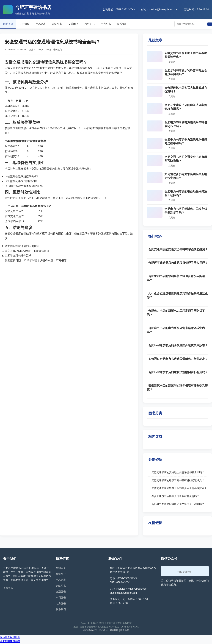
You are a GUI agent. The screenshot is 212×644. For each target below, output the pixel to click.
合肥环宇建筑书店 (10, 642)
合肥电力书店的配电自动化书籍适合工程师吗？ (178, 505)
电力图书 (114, 24)
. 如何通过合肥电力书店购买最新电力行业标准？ (177, 360)
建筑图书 (62, 24)
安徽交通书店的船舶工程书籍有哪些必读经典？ (178, 481)
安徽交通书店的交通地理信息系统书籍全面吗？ (178, 473)
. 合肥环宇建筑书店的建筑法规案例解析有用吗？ (177, 373)
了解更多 (8, 589)
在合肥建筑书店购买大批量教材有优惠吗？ (175, 497)
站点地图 (15, 638)
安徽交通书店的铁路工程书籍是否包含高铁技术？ (179, 489)
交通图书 (79, 24)
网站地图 (114, 631)
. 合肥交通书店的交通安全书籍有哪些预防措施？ (177, 250)
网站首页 (9, 24)
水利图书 (97, 24)
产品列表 (44, 24)
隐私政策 (125, 631)
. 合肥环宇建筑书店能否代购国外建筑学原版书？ (177, 346)
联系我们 (132, 24)
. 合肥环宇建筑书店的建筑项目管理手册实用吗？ (177, 263)
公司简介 (26, 24)
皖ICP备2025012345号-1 (95, 631)
